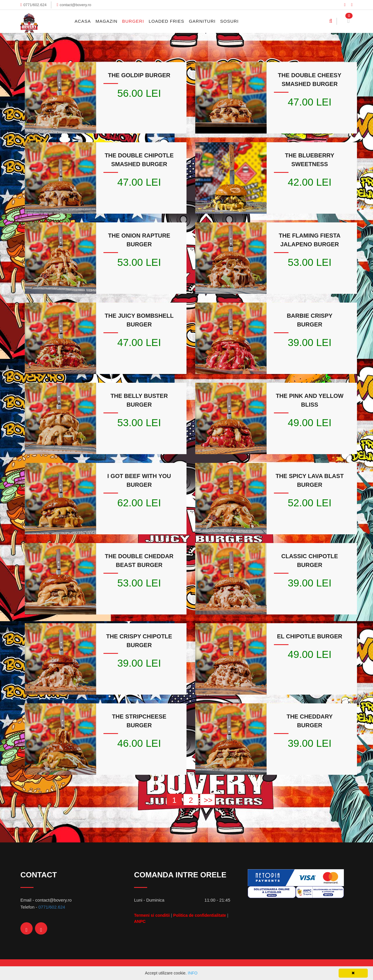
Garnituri (202, 21)
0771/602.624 (35, 5)
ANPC (140, 921)
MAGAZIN (107, 21)
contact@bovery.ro (75, 5)
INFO (192, 973)
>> (208, 800)
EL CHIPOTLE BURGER (309, 636)
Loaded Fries (166, 21)
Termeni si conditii (152, 915)
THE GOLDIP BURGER (139, 75)
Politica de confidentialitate (199, 915)
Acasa (83, 21)
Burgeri (133, 21)
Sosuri (230, 21)
